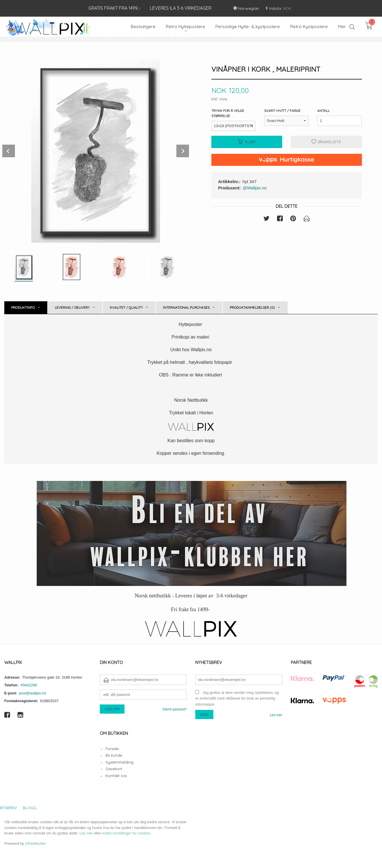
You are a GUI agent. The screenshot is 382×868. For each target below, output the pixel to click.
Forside (112, 749)
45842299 (29, 685)
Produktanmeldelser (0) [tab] (252, 307)
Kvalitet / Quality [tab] (126, 307)
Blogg (30, 808)
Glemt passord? (175, 709)
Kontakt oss (116, 776)
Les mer (276, 715)
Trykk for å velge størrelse (228, 113)
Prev (9, 151)
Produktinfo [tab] (23, 307)
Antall (323, 111)
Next (183, 151)
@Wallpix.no (255, 188)
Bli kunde (114, 755)
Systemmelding (119, 762)
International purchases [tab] (186, 307)
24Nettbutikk (35, 843)
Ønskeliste (326, 142)
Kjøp (247, 142)
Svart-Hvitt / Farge (282, 111)
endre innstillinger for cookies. (127, 833)
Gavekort (114, 769)
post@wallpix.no (33, 693)
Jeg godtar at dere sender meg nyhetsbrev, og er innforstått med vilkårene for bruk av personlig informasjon (237, 698)
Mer (342, 27)
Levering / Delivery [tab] (72, 307)
